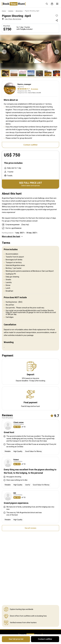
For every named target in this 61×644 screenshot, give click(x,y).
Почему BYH (7, 584)
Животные (35, 575)
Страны (33, 572)
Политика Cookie (8, 603)
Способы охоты (36, 578)
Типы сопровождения (39, 584)
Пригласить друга (37, 598)
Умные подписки (37, 592)
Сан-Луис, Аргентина (11, 19)
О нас (4, 572)
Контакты (6, 581)
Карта (4, 592)
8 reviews (35, 87)
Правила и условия (9, 598)
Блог (4, 575)
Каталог (5, 595)
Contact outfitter (30, 143)
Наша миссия (7, 578)
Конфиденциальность (11, 601)
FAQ (32, 603)
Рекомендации (36, 595)
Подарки (34, 601)
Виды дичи (35, 581)
